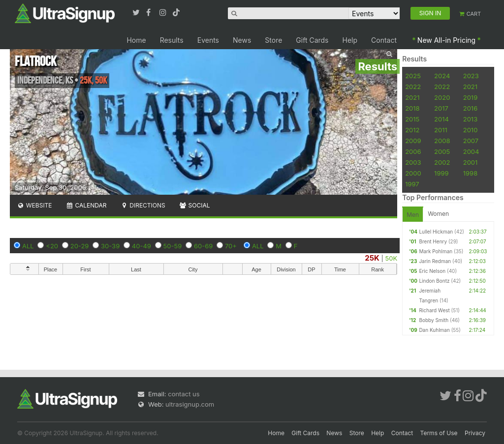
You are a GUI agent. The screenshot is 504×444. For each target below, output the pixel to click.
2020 (442, 97)
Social (195, 205)
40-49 (142, 246)
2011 (441, 130)
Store (273, 40)
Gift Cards (312, 40)
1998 (470, 173)
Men (413, 215)
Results (172, 40)
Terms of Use (439, 433)
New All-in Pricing (446, 40)
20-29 (80, 246)
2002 (442, 162)
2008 (442, 141)
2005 (442, 151)
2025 (413, 76)
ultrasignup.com (190, 404)
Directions (142, 205)
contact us (184, 394)
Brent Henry (433, 241)
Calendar (86, 205)
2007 (471, 141)
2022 (413, 87)
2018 (412, 108)
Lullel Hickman (436, 232)
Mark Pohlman (436, 251)
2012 (412, 130)
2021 (470, 87)
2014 (441, 119)
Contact (384, 40)
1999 (441, 173)
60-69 (203, 246)
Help (350, 40)
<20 (52, 246)
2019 (470, 97)
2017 (441, 108)
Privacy (475, 433)
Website (34, 205)
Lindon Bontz (434, 281)
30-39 (110, 246)
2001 (471, 162)
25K (372, 258)
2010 (471, 130)
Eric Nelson (432, 271)
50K (392, 258)
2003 (413, 162)
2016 (470, 108)
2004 (471, 151)
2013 (470, 119)
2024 (442, 76)
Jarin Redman (435, 261)
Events (208, 40)
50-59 (173, 246)
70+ (231, 246)
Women (438, 214)
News (242, 40)
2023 (471, 76)
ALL (28, 246)
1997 (412, 184)
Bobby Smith (434, 320)
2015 (412, 119)
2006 (413, 151)
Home (136, 40)
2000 (413, 173)
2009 (413, 141)
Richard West (434, 310)
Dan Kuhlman (434, 330)
